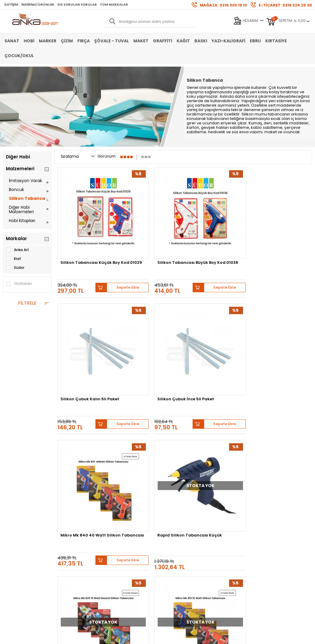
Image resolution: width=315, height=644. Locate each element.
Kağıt (183, 41)
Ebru (255, 41)
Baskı (201, 41)
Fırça (84, 41)
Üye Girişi (116, 510)
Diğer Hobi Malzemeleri (21, 209)
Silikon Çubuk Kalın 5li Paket (214, 233)
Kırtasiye (276, 41)
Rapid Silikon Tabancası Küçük (152, 338)
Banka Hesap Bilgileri (74, 501)
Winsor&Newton (233, 458)
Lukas (156, 458)
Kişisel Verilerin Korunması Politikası (78, 530)
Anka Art (17, 250)
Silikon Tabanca (27, 198)
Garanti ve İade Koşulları (77, 519)
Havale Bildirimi (121, 519)
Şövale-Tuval (15, 537)
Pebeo (109, 463)
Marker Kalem (15, 528)
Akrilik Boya (13, 510)
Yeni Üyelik (117, 501)
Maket (141, 41)
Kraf (13, 259)
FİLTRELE (27, 303)
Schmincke (133, 458)
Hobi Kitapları (22, 221)
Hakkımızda (171, 501)
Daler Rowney (269, 458)
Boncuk (16, 189)
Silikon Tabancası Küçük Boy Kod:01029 (87, 233)
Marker (48, 41)
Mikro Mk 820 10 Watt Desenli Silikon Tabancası (214, 339)
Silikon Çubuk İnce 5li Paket (278, 233)
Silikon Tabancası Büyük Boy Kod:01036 (152, 233)
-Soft (124, 636)
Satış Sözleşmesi (70, 510)
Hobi (29, 41)
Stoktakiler (19, 284)
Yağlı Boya (12, 519)
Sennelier (87, 463)
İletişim (11, 4)
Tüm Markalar (114, 4)
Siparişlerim (118, 528)
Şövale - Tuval (112, 41)
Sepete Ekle (103, 252)
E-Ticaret (140, 636)
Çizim (67, 41)
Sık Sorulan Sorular (77, 4)
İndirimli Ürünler (38, 4)
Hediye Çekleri (172, 528)
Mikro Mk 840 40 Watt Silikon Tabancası (84, 338)
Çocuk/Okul (19, 56)
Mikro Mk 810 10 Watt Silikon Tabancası (278, 338)
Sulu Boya (12, 501)
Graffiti (163, 41)
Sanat (12, 41)
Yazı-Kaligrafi (228, 41)
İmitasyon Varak (25, 181)
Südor (15, 268)
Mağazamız (171, 510)
